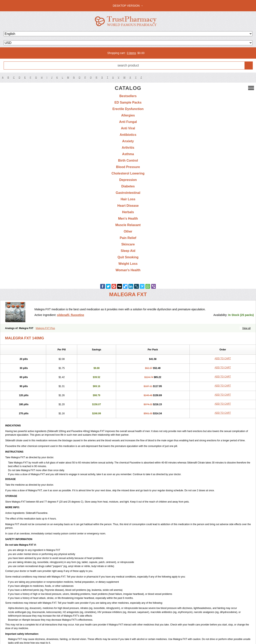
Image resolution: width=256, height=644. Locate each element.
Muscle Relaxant (128, 225)
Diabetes (128, 186)
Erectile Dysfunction (128, 109)
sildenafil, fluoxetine (71, 315)
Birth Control (128, 160)
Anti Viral (128, 128)
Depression (128, 180)
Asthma (128, 154)
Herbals (128, 212)
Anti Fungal (128, 122)
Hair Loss (128, 199)
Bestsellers (128, 96)
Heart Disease (128, 206)
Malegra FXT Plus (45, 328)
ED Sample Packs (128, 102)
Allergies (128, 115)
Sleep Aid (128, 251)
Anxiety (128, 141)
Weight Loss (128, 264)
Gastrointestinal (128, 193)
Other (128, 231)
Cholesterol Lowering (128, 173)
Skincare (128, 244)
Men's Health (128, 219)
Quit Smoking (128, 257)
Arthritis (128, 148)
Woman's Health (128, 270)
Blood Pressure (128, 167)
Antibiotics (128, 135)
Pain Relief (128, 238)
